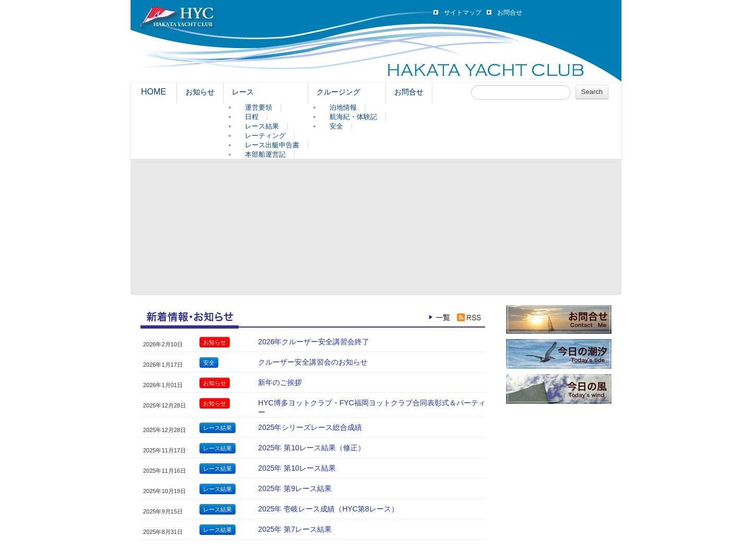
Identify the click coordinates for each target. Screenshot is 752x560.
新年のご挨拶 (280, 382)
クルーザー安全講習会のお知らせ (313, 362)
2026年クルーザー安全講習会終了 (314, 342)
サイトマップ (463, 13)
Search (592, 92)
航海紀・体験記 (353, 117)
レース (243, 92)
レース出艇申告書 (272, 145)
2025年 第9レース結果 (295, 488)
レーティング (265, 136)
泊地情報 (343, 107)
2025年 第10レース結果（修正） (312, 448)
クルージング (338, 92)
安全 (336, 126)
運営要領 (258, 107)
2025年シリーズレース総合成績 (310, 427)
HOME (154, 92)
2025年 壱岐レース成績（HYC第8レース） (328, 509)
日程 (252, 117)
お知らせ (200, 92)
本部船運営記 (265, 154)
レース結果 (262, 126)
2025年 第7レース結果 (295, 529)
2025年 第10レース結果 (297, 468)
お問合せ (510, 13)
